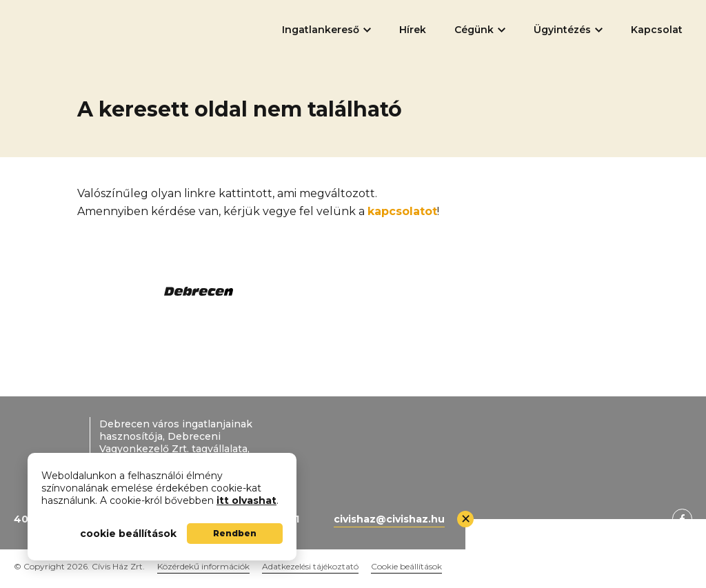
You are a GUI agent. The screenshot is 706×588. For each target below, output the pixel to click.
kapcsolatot (402, 211)
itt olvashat (246, 500)
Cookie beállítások (406, 566)
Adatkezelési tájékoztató (310, 566)
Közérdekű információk (203, 566)
